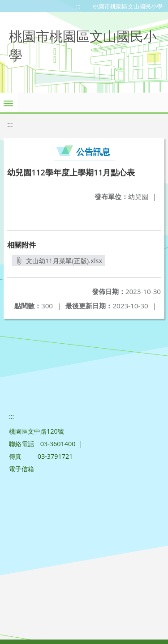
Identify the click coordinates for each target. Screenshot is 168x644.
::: (78, 6)
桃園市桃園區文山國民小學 (128, 6)
